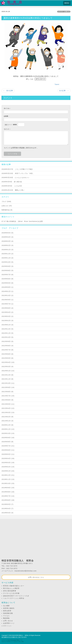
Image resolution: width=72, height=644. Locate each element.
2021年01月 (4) (8, 421)
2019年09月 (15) (8, 488)
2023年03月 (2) (8, 316)
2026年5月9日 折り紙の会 (12, 182)
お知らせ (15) (7, 206)
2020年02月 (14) (8, 467)
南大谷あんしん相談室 (11, 588)
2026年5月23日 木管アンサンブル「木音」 (18, 173)
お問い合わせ (8, 621)
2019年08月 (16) (8, 492)
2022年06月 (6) (8, 354)
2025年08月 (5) (8, 270)
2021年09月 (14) (8, 387)
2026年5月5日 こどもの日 (12, 186)
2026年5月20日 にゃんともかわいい (16, 177)
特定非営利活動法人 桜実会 (20, 635)
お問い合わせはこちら (36, 577)
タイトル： (7, 108)
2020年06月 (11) (8, 450)
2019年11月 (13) (8, 479)
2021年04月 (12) (8, 408)
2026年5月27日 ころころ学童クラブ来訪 (17, 169)
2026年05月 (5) (8, 233)
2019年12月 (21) (8, 475)
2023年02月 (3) (8, 321)
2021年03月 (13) (8, 412)
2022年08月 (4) (8, 346)
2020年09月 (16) (8, 438)
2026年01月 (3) (8, 250)
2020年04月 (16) (8, 458)
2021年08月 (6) (8, 392)
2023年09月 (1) (8, 300)
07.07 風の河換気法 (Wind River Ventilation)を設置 (22, 221)
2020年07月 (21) (8, 446)
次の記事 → (64, 91)
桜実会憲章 (7, 611)
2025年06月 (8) (8, 279)
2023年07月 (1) (8, 304)
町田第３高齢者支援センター (14, 586)
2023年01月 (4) (8, 325)
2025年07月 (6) (8, 275)
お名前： (7, 116)
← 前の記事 (8, 91)
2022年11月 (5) (8, 333)
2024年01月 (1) (8, 291)
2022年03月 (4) (8, 367)
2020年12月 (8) (8, 425)
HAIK (23, 642)
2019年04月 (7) (8, 509)
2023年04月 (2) (8, 312)
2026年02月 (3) (8, 245)
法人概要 (6, 606)
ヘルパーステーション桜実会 (14, 598)
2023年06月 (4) (8, 308)
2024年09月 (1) (8, 287)
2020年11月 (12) (8, 429)
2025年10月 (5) (8, 262)
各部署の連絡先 (9, 608)
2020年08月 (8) (8, 442)
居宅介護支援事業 (10, 591)
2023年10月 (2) (8, 295)
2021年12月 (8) (8, 375)
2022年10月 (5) (8, 337)
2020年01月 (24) (8, 471)
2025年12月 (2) (8, 254)
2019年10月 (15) (8, 483)
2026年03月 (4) (8, 241)
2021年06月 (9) (8, 400)
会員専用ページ (9, 623)
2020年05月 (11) (8, 454)
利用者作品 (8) (7, 210)
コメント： (7, 129)
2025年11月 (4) (8, 258)
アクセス (6, 616)
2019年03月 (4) (8, 513)
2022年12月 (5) (8, 329)
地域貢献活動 (8, 613)
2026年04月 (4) (8, 237)
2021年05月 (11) (8, 404)
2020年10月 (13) (8, 433)
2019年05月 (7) (8, 504)
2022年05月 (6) (8, 358)
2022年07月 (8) (8, 350)
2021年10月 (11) (8, 383)
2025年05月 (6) (8, 283)
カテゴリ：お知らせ (64, 12)
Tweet (57, 84)
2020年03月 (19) (8, 463)
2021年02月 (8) (8, 417)
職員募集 (6, 618)
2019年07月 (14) (8, 496)
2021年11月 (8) (8, 379)
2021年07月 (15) (8, 396)
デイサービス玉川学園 (11, 593)
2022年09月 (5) (8, 341)
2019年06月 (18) (8, 500)
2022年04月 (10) (8, 362)
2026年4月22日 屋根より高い (13, 190)
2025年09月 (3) (8, 266)
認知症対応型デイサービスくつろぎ (16, 596)
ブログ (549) (6, 202)
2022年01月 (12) (8, 371)
